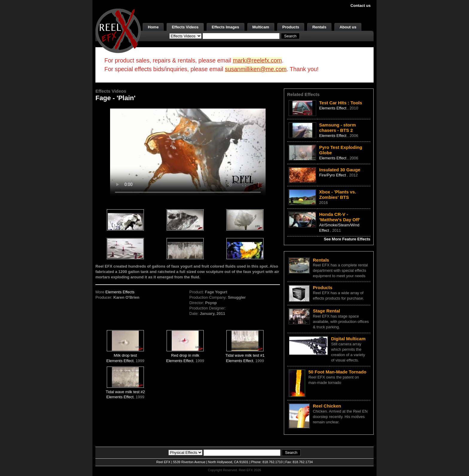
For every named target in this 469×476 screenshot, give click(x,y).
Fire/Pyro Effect (333, 175)
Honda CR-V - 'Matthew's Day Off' (340, 217)
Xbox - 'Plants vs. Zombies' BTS (338, 194)
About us (348, 27)
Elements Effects (120, 292)
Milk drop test (125, 355)
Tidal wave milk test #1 (245, 355)
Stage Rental (326, 311)
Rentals (319, 27)
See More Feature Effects (347, 239)
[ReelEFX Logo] (118, 30)
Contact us (361, 6)
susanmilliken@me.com (256, 69)
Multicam (261, 27)
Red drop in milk (185, 355)
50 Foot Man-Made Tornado (337, 372)
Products (291, 27)
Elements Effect (120, 361)
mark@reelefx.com (257, 60)
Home (153, 27)
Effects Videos (185, 27)
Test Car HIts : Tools (341, 103)
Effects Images (226, 27)
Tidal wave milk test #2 (125, 392)
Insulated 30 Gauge (340, 170)
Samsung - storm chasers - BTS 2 (338, 128)
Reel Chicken (327, 406)
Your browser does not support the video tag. (188, 152)
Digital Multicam (348, 339)
